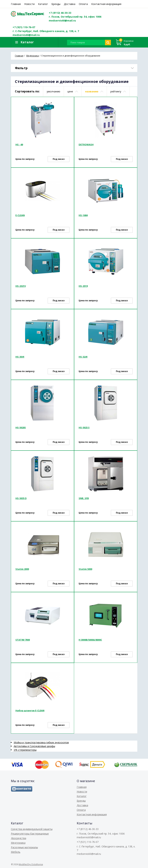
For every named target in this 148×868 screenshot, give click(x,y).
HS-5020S (21, 427)
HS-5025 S (84, 427)
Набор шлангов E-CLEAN (30, 710)
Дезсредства (19, 838)
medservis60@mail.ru (63, 21)
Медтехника (18, 843)
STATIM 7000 (23, 640)
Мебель (16, 852)
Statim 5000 (85, 569)
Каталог (43, 4)
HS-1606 (83, 215)
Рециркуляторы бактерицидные (30, 834)
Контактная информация (106, 4)
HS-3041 (20, 357)
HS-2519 (83, 286)
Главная (16, 4)
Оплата (83, 4)
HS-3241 (83, 357)
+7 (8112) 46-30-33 (60, 13)
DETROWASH (86, 144)
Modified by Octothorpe (31, 864)
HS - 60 (19, 144)
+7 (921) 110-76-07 (24, 27)
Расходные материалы (24, 847)
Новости (29, 4)
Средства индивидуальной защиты (32, 829)
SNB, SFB (84, 498)
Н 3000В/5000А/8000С (90, 640)
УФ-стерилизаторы (25, 750)
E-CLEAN (20, 215)
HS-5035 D (21, 498)
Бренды (56, 4)
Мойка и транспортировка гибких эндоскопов (41, 742)
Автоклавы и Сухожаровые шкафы (34, 746)
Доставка (70, 4)
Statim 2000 (22, 569)
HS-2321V (21, 286)
